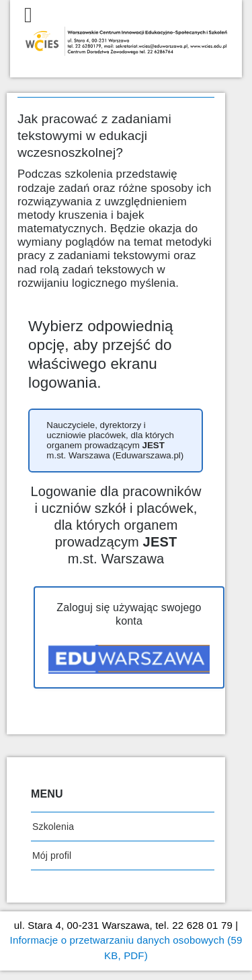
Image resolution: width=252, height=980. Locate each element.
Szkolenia (53, 827)
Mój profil (52, 855)
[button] (116, 441)
